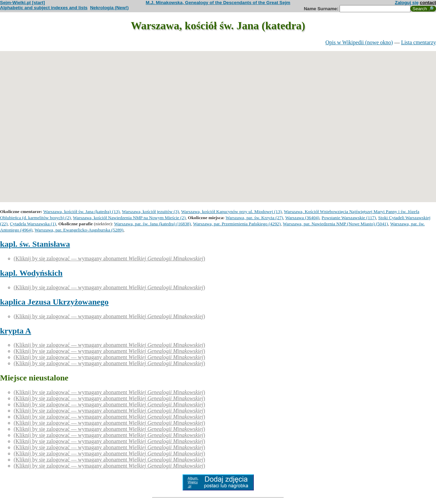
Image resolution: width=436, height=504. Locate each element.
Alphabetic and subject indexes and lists (44, 8)
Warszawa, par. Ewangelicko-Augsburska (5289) (79, 230)
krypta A (15, 331)
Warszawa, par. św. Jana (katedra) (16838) (152, 224)
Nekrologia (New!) (109, 8)
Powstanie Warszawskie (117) (349, 218)
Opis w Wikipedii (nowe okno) (359, 42)
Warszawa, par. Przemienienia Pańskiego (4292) (237, 224)
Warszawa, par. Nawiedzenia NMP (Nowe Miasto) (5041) (335, 224)
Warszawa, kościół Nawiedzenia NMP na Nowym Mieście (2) (129, 218)
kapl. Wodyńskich (31, 273)
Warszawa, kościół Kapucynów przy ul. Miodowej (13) (231, 212)
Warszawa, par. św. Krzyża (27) (254, 218)
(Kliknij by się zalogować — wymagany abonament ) (109, 258)
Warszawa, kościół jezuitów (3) (151, 212)
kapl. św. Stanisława (35, 244)
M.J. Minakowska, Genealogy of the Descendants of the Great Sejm (218, 3)
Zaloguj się (407, 3)
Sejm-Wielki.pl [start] (22, 3)
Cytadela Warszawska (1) (33, 224)
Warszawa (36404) (302, 218)
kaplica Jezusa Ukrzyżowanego (54, 302)
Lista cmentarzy (418, 42)
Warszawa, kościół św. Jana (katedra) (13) (81, 212)
